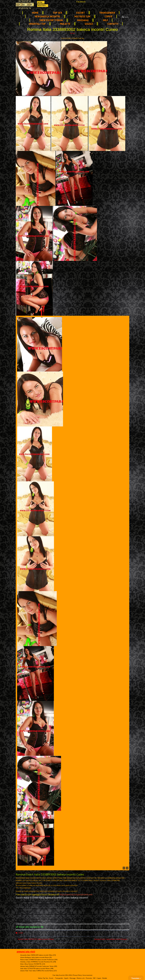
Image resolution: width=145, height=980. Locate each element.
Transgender (107, 13)
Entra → (41, 2)
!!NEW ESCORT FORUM (51, 20)
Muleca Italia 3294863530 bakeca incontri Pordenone (37, 960)
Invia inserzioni (88, 975)
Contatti (113, 24)
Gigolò (89, 24)
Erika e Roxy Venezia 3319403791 (31, 964)
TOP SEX (57, 13)
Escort (81, 13)
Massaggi (83, 20)
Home (35, 13)
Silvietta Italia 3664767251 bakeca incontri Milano (35, 939)
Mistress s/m (82, 16)
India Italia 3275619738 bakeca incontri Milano (35, 968)
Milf (105, 20)
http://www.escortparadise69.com (76, 895)
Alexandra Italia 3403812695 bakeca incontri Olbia (36, 955)
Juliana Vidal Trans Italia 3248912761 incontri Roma (37, 971)
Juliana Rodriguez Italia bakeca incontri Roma (34, 957)
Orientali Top (37, 24)
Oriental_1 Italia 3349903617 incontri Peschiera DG (36, 962)
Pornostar (89, 978)
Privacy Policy (77, 975)
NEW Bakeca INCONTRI (47, 16)
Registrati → (43, 6)
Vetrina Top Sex (43, 978)
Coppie (109, 16)
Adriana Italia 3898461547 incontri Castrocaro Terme (37, 966)
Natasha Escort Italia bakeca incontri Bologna (112, 939)
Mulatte (65, 24)
